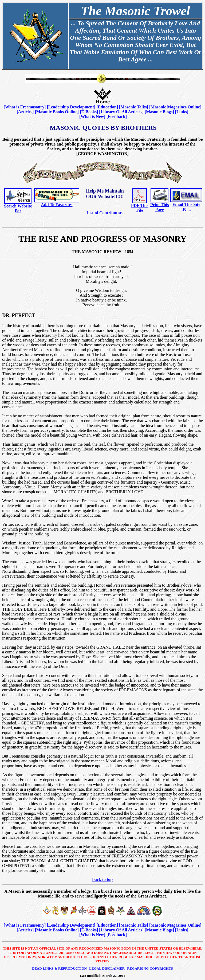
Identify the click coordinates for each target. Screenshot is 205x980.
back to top (102, 879)
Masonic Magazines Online (175, 107)
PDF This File (140, 208)
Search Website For (18, 208)
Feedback (117, 117)
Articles (25, 112)
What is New (92, 117)
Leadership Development (71, 107)
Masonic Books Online (57, 112)
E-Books (89, 112)
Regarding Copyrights (150, 968)
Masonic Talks (133, 107)
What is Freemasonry (25, 107)
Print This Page (160, 207)
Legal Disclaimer (107, 968)
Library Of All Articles (121, 112)
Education (107, 107)
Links (182, 112)
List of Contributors (105, 213)
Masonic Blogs (159, 112)
